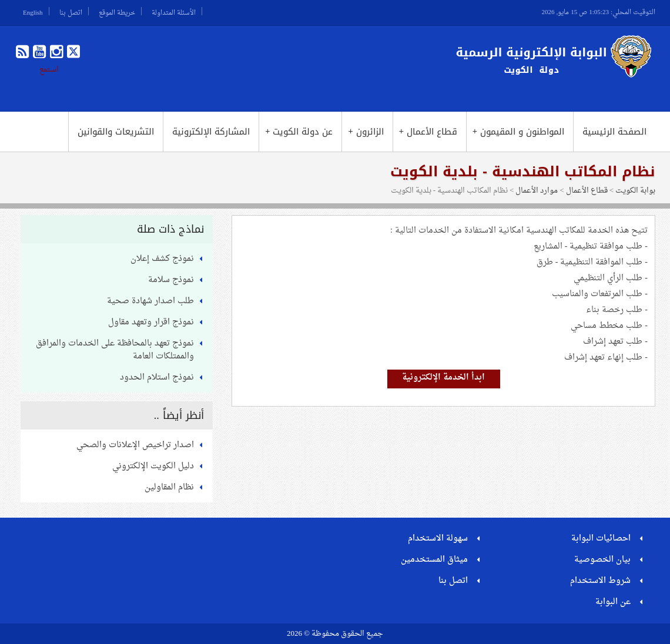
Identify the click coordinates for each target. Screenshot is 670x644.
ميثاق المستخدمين (434, 560)
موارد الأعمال (537, 191)
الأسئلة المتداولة (174, 11)
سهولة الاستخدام (438, 539)
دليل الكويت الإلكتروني (153, 466)
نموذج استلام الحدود (157, 378)
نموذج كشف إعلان (162, 259)
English (33, 11)
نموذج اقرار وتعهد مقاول (151, 322)
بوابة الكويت (635, 191)
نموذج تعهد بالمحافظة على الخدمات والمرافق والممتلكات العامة (115, 350)
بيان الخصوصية (602, 560)
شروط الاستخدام (600, 581)
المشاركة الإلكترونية (211, 132)
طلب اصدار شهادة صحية (150, 301)
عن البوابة (613, 602)
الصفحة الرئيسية (614, 132)
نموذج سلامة (171, 280)
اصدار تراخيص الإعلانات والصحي (135, 445)
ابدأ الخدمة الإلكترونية (443, 378)
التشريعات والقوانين (116, 132)
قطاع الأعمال (428, 132)
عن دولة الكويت (299, 132)
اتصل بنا (71, 11)
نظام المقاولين (169, 487)
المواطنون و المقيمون (518, 132)
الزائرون (366, 132)
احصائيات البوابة (601, 539)
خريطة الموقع (117, 11)
